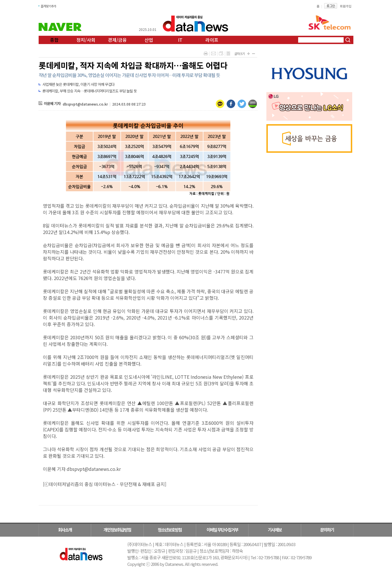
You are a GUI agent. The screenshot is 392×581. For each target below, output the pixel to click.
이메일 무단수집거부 (222, 530)
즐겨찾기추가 (48, 6)
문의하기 (327, 530)
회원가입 (346, 6)
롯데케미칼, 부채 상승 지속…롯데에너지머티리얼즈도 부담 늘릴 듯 (90, 91)
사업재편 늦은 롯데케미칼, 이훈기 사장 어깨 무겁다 (78, 84)
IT (180, 40)
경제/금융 (117, 40)
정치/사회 (86, 40)
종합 (54, 40)
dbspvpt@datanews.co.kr (85, 104)
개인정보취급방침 (117, 530)
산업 (149, 40)
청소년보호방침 (170, 530)
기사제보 (275, 530)
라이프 (212, 40)
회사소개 (65, 530)
